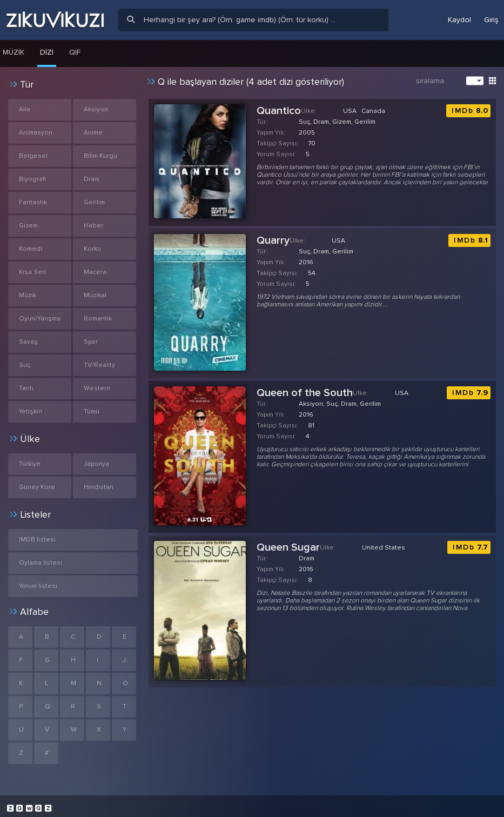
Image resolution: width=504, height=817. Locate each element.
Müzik (28, 295)
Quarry (273, 240)
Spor (91, 342)
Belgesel (33, 156)
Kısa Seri (32, 272)
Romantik (98, 319)
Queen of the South (305, 393)
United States (384, 548)
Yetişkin (31, 411)
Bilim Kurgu (100, 156)
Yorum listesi (38, 586)
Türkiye (30, 464)
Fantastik (33, 202)
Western (97, 388)
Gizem (28, 226)
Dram (92, 179)
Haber (93, 226)
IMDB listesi (37, 540)
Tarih (26, 388)
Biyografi (32, 179)
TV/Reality (99, 365)
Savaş (28, 342)
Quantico (279, 111)
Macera (95, 272)
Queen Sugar (288, 547)
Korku (92, 249)
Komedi (31, 249)
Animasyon (36, 133)
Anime (93, 133)
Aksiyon (96, 109)
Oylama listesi (41, 563)
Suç (25, 365)
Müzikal (95, 295)
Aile (25, 109)
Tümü (92, 411)
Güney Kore (37, 487)
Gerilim (94, 202)
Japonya (96, 464)
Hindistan (99, 487)
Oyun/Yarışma (40, 319)
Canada (373, 111)
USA (350, 111)
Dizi (47, 52)
